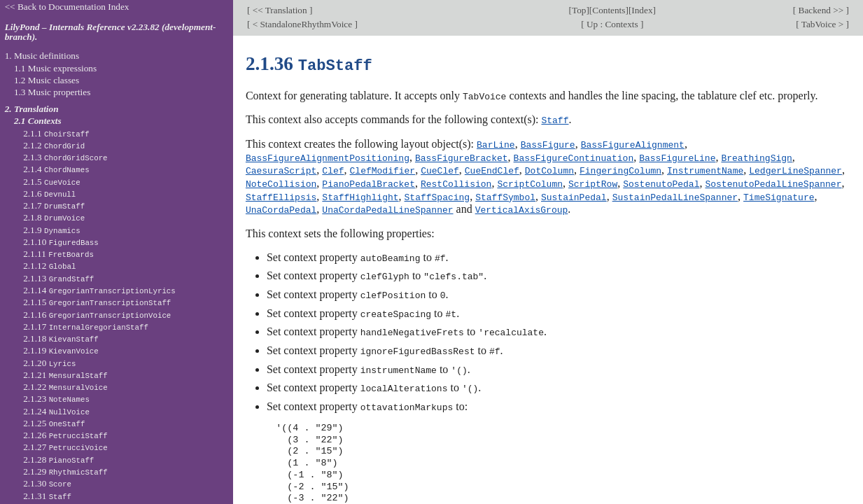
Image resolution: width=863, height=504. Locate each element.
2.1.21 (65, 375)
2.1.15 (97, 302)
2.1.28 (58, 460)
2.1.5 (52, 182)
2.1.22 (65, 387)
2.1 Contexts (38, 121)
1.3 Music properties (52, 92)
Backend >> (821, 10)
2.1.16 (97, 315)
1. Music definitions (42, 56)
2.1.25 (54, 423)
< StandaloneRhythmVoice (302, 24)
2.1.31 (47, 496)
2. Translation (32, 109)
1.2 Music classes (47, 80)
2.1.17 (86, 327)
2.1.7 (54, 205)
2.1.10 (61, 242)
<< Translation (280, 10)
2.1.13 (58, 278)
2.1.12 (49, 266)
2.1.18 (61, 338)
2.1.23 (56, 399)
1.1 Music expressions (55, 68)
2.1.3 (65, 157)
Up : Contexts (612, 24)
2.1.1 (56, 133)
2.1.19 (61, 350)
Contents (609, 10)
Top (579, 10)
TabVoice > (823, 24)
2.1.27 (65, 447)
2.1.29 (65, 471)
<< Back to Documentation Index (67, 7)
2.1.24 (56, 411)
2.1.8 (54, 217)
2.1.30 (47, 483)
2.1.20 (49, 363)
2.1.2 (54, 145)
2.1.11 (58, 254)
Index (642, 10)
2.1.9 (52, 230)
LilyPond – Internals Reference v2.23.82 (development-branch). (111, 32)
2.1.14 (99, 290)
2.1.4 (56, 169)
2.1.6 (49, 194)
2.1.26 (65, 435)
